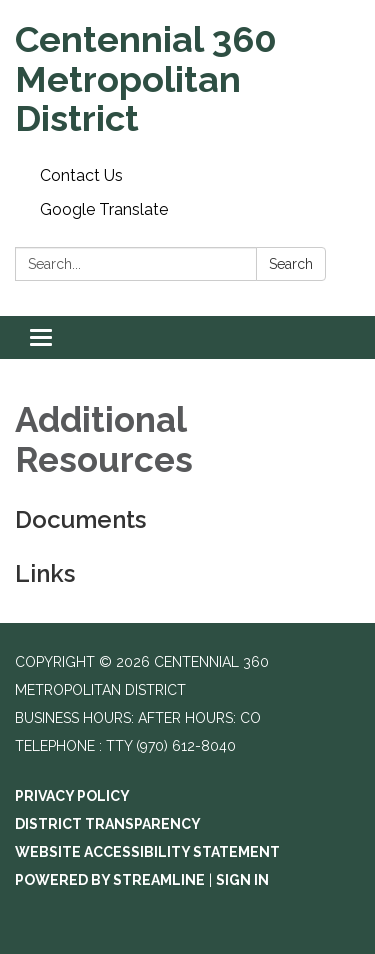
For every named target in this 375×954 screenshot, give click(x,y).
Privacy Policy (72, 796)
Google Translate (104, 209)
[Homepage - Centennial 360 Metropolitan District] (187, 79)
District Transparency (108, 824)
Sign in (242, 880)
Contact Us (81, 175)
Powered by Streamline (110, 880)
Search (291, 264)
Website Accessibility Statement (147, 852)
